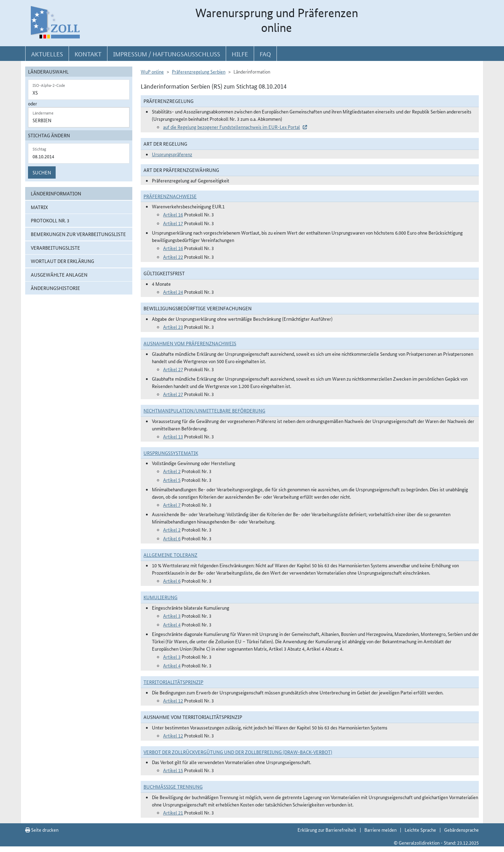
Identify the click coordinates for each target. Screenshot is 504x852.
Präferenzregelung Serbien (199, 71)
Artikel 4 (172, 624)
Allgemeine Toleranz (170, 555)
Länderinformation (56, 193)
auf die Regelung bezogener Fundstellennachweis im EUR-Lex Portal (232, 127)
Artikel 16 (173, 214)
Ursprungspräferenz (172, 154)
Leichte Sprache (420, 830)
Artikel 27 (173, 369)
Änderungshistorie (55, 288)
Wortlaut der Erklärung (62, 261)
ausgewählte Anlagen (59, 275)
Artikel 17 (173, 223)
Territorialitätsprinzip (173, 682)
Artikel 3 (172, 616)
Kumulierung (160, 597)
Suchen (42, 172)
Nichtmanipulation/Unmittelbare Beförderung (204, 410)
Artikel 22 (173, 257)
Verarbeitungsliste (55, 248)
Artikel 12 (173, 700)
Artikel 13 (173, 436)
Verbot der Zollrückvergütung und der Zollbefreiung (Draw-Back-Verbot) (238, 752)
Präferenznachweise (170, 196)
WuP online (152, 71)
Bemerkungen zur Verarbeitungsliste (78, 234)
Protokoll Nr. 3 (50, 220)
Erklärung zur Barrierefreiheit (327, 830)
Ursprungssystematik (171, 453)
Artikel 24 (173, 292)
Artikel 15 (173, 770)
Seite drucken (42, 830)
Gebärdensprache (461, 830)
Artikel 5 (172, 480)
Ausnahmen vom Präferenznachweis (190, 343)
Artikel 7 (172, 505)
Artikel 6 (172, 538)
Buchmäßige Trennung (173, 787)
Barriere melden (380, 830)
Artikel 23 (173, 327)
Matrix (39, 207)
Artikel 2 (172, 471)
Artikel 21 (173, 812)
